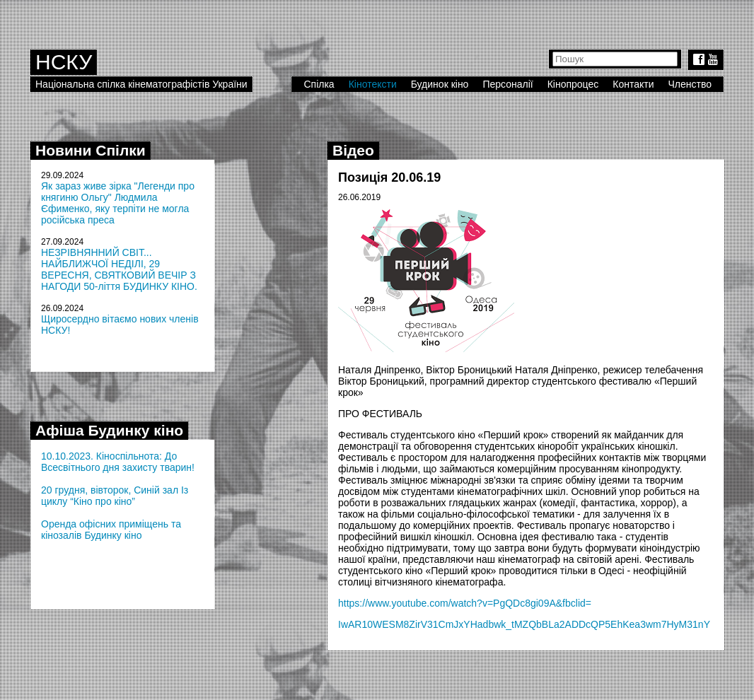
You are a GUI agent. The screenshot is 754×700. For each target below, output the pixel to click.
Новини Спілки (91, 150)
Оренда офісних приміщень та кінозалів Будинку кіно (111, 530)
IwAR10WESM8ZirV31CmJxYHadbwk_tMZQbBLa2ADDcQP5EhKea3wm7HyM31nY (524, 624)
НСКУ (64, 62)
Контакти (633, 84)
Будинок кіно (440, 84)
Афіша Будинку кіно (109, 430)
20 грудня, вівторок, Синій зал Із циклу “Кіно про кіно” (115, 496)
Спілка (319, 84)
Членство (690, 84)
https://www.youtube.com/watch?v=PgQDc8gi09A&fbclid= (465, 603)
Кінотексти (373, 84)
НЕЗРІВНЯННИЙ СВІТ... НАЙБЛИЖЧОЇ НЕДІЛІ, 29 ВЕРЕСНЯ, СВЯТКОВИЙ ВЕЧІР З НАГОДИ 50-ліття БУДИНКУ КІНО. (119, 269)
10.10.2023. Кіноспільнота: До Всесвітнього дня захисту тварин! (118, 462)
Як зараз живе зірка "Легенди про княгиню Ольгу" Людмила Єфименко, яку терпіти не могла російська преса (118, 203)
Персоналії (507, 84)
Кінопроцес (573, 84)
